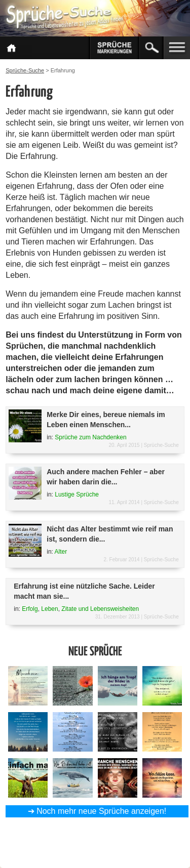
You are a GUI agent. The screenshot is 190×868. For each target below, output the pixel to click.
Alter (61, 552)
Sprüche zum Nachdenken (90, 437)
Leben (49, 609)
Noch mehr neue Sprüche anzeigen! (101, 811)
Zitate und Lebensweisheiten (100, 609)
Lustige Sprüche (77, 494)
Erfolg (30, 609)
